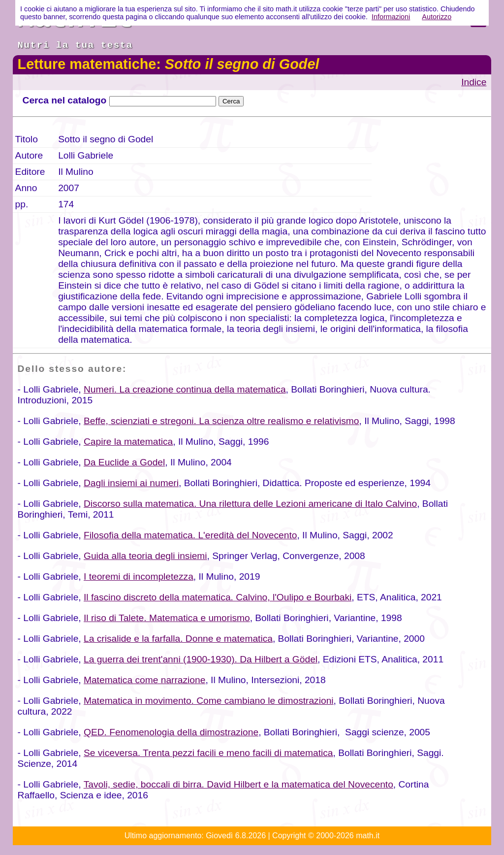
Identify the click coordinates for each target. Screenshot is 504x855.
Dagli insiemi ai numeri (131, 483)
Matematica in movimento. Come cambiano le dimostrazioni (209, 701)
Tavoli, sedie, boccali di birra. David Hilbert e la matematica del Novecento (238, 784)
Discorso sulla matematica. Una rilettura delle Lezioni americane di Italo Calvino (250, 504)
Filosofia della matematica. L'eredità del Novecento (190, 535)
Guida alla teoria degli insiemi (145, 556)
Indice (474, 82)
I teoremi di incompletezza (139, 576)
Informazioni (391, 17)
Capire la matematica (128, 442)
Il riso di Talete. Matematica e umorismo (167, 618)
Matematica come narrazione (144, 680)
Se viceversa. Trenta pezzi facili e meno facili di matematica (208, 753)
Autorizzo (437, 17)
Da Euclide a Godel (124, 462)
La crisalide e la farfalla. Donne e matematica (178, 639)
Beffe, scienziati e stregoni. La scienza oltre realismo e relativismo (221, 421)
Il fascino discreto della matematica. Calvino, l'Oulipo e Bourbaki (218, 597)
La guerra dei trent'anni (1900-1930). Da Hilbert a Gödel (201, 659)
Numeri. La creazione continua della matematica (185, 389)
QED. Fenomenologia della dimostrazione (171, 732)
